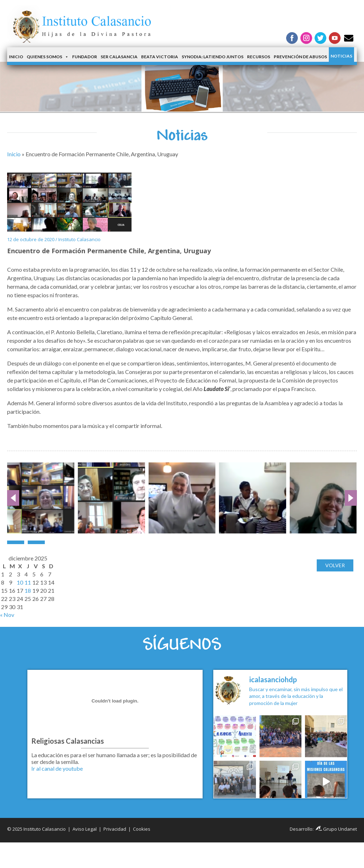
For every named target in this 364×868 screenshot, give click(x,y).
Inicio (16, 57)
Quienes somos (48, 57)
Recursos (259, 57)
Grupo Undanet (336, 829)
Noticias (341, 56)
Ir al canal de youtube (57, 768)
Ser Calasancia (119, 57)
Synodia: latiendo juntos (213, 57)
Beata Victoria (160, 57)
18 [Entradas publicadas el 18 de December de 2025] (28, 590)
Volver (335, 565)
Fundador (85, 57)
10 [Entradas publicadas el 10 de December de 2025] (20, 582)
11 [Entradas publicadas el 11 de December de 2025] (28, 582)
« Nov (7, 615)
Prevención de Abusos (300, 57)
